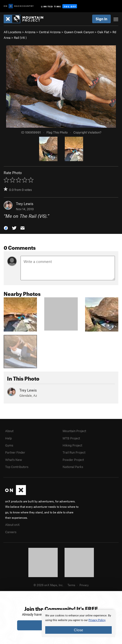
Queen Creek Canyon (79, 32)
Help (8, 438)
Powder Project (73, 460)
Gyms (9, 445)
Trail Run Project (74, 452)
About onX (12, 525)
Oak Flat (103, 32)
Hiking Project (72, 445)
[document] (78, 623)
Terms (71, 585)
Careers (11, 532)
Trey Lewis (25, 204)
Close (78, 630)
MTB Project (71, 438)
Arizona (30, 32)
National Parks (73, 467)
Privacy (84, 585)
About (9, 431)
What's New (14, 460)
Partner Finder (15, 452)
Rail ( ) (20, 38)
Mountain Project (74, 431)
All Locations (12, 32)
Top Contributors (17, 467)
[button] (6, 228)
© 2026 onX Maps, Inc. (48, 585)
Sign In (101, 19)
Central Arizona (50, 32)
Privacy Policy (97, 620)
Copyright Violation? (87, 132)
